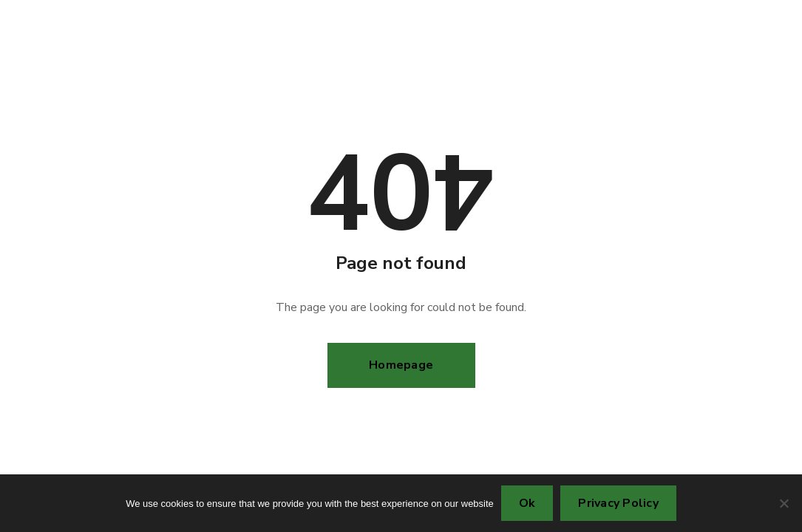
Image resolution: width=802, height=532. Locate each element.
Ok (527, 503)
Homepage (401, 365)
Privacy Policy (618, 503)
